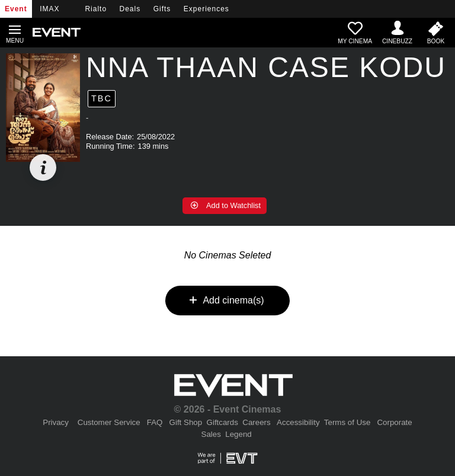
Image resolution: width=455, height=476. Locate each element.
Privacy (56, 422)
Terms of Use (347, 422)
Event (16, 9)
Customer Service (109, 422)
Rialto (96, 9)
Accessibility (298, 422)
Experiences (206, 9)
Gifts (162, 9)
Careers (256, 422)
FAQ (155, 422)
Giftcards (222, 422)
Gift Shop (186, 422)
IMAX (49, 9)
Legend (238, 434)
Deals (130, 9)
